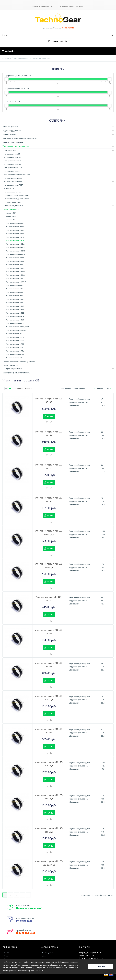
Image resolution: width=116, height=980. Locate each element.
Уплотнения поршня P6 (14, 303)
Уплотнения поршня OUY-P (16, 282)
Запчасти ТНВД (9, 135)
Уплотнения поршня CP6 (15, 230)
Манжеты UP (11, 220)
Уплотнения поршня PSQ (15, 323)
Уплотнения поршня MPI (15, 268)
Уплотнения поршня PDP (15, 320)
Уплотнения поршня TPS (15, 341)
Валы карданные (10, 127)
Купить (50, 416)
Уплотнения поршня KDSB (16, 251)
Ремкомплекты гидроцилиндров (16, 199)
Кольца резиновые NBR (13, 182)
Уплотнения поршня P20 (15, 292)
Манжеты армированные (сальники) (19, 139)
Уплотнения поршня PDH (15, 317)
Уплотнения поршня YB (14, 358)
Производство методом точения (17, 195)
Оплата (55, 7)
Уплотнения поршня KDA (15, 244)
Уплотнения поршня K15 (15, 237)
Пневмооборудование (13, 142)
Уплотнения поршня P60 (15, 306)
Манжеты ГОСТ (10, 189)
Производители (48, 953)
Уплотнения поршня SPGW (16, 330)
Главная (35, 7)
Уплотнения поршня (22, 58)
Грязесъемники (10, 151)
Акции (44, 956)
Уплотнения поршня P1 (14, 286)
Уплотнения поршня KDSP (15, 254)
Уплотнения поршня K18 (15, 241)
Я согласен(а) (100, 966)
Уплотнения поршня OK (15, 279)
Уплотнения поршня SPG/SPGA (17, 327)
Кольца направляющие (13, 178)
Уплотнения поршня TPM (15, 337)
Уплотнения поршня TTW (15, 355)
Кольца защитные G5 (12, 154)
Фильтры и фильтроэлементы (16, 373)
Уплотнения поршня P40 (15, 299)
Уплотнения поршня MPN (15, 272)
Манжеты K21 (11, 213)
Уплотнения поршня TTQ (15, 348)
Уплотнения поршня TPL (15, 334)
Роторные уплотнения (12, 202)
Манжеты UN (11, 217)
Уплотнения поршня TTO (15, 344)
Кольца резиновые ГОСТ (13, 185)
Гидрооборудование (12, 131)
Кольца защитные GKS (13, 161)
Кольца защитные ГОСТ (13, 168)
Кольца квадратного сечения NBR (17, 175)
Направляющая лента (12, 192)
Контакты (81, 7)
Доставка (45, 7)
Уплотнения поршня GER (15, 234)
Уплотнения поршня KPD (15, 265)
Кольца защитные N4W (13, 164)
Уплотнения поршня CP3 (15, 223)
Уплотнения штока (11, 365)
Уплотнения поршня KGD (15, 258)
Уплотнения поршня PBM (15, 310)
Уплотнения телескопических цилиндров (20, 362)
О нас (6, 956)
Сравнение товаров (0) (24, 388)
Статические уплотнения (13, 206)
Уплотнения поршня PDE (15, 313)
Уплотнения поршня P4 (14, 296)
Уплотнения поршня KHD (15, 261)
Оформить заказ (67, 7)
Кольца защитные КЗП (13, 171)
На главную (7, 58)
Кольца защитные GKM (13, 158)
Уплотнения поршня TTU (15, 351)
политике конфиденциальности (31, 971)
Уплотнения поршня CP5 (15, 227)
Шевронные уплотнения (13, 369)
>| (28, 895)
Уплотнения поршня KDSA (16, 248)
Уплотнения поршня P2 (14, 289)
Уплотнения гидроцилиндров (16, 146)
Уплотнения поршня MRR (15, 275)
